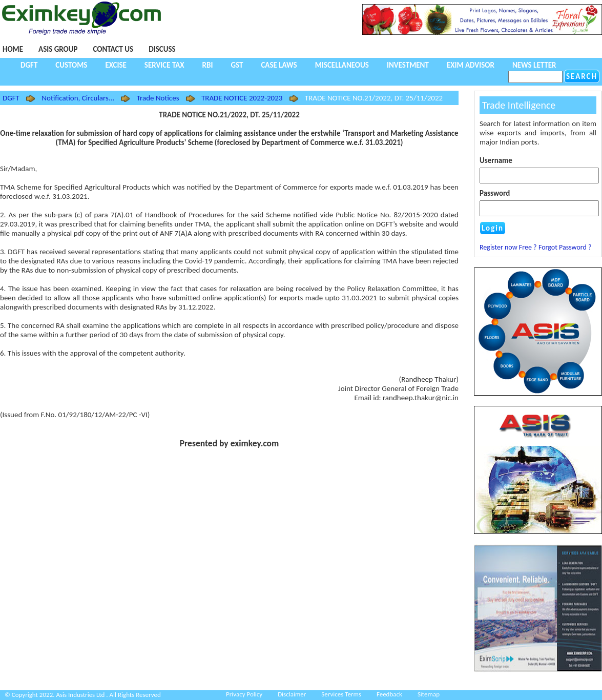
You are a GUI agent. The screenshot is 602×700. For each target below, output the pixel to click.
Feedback (389, 694)
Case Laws (279, 65)
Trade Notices (158, 98)
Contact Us (113, 49)
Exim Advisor (471, 65)
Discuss (162, 49)
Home (13, 49)
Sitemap (429, 694)
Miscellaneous (342, 65)
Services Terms (341, 694)
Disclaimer (292, 694)
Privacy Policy (244, 694)
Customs (71, 65)
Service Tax (164, 65)
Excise (116, 65)
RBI (208, 65)
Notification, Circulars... (78, 98)
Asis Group (58, 49)
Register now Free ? (508, 247)
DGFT (29, 65)
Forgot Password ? (565, 247)
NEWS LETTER (534, 65)
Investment (408, 65)
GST (237, 65)
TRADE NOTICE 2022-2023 (242, 98)
